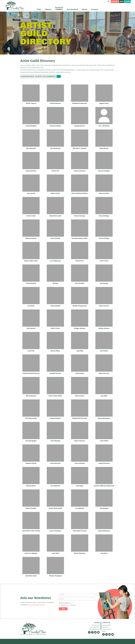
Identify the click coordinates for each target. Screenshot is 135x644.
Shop (122, 1)
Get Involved (72, 9)
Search (109, 1)
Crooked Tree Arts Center (14, 6)
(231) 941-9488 (106, 625)
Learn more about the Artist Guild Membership (38, 76)
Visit (39, 9)
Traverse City (64, 605)
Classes (48, 9)
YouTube (95, 632)
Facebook (89, 632)
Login (128, 1)
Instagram (92, 632)
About (85, 9)
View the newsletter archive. (36, 605)
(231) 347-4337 (96, 625)
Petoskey (72, 605)
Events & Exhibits (59, 8)
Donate (115, 1)
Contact (95, 9)
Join (63, 609)
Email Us (98, 632)
